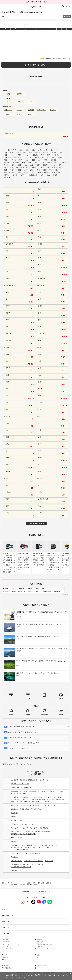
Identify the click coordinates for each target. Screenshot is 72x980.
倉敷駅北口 (14, 857)
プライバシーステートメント (11, 944)
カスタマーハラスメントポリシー (46, 948)
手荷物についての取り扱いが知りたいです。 (22, 748)
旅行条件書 (6, 942)
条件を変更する (36, 65)
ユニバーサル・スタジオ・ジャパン (46, 845)
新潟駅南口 (14, 809)
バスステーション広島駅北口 (34, 861)
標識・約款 (40, 942)
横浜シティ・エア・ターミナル (21, 805)
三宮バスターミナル (17, 853)
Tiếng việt (6, 959)
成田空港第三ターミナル (55, 791)
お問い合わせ (41, 946)
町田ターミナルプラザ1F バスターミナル (38, 802)
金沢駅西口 (14, 817)
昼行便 (8, 94)
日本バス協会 (8, 764)
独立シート (8, 110)
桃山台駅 (28, 847)
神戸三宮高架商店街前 (33, 853)
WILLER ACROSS (42, 968)
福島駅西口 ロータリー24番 (20, 784)
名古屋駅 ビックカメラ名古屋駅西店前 (38, 832)
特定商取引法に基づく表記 (44, 944)
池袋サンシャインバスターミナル (50, 797)
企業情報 (6, 940)
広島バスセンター (17, 861)
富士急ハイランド (17, 820)
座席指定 (31, 110)
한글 (38, 955)
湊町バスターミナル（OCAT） (43, 847)
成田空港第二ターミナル (37, 791)
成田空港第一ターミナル (19, 791)
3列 (19, 102)
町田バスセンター (17, 802)
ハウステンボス (16, 871)
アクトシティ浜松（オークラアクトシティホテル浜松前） (30, 828)
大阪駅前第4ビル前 (17, 847)
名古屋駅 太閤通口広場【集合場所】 (23, 834)
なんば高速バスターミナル (20, 850)
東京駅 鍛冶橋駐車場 (38, 799)
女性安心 (53, 110)
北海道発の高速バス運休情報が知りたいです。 (22, 732)
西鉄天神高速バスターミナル (20, 865)
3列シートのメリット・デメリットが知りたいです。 (24, 743)
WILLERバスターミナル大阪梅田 (22, 845)
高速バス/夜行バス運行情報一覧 (36, 2)
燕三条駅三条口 (36, 809)
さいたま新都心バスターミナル (21, 788)
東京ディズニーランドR (19, 794)
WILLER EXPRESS (42, 966)
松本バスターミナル (27, 824)
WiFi (19, 115)
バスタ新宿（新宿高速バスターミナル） (24, 797)
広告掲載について (8, 948)
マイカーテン (41, 110)
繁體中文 (6, 957)
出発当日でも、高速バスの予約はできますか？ (22, 738)
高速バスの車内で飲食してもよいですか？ (21, 727)
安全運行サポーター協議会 (22, 764)
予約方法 (37, 706)
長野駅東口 (14, 824)
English (5, 955)
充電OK (30, 115)
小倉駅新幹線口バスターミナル (21, 867)
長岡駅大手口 (24, 809)
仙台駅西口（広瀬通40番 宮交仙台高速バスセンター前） (30, 780)
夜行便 (19, 94)
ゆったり (19, 110)
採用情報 (39, 940)
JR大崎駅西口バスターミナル (20, 799)
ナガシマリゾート (17, 838)
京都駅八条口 (15, 841)
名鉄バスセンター (17, 832)
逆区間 (67, 16)
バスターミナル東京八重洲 (56, 799)
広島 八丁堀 (49, 861)
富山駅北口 (14, 813)
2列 (8, 102)
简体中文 (39, 957)
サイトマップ (7, 946)
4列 (31, 102)
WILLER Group (7, 966)
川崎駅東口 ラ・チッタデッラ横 (44, 805)
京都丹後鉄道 (7, 968)
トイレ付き (8, 115)
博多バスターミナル (38, 865)
